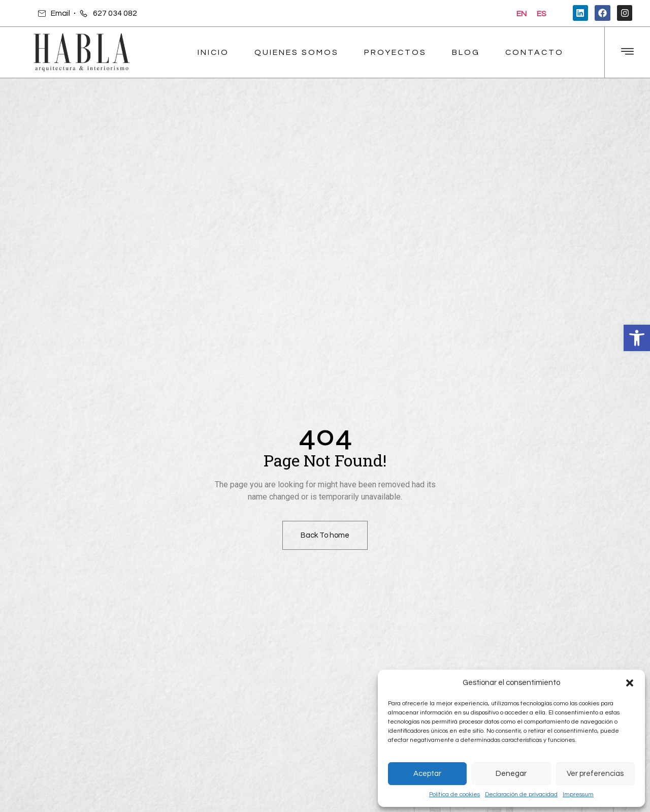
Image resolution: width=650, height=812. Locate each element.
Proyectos (395, 52)
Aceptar (427, 774)
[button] (637, 338)
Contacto (534, 52)
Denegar (511, 774)
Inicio (213, 52)
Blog (466, 52)
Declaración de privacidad (521, 794)
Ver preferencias (595, 774)
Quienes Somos (297, 52)
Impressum (578, 794)
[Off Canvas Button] (627, 52)
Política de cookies (454, 794)
